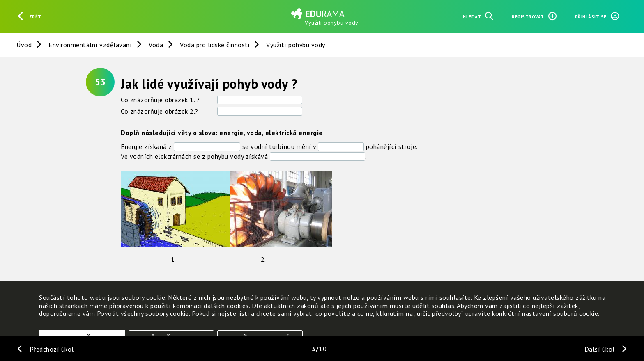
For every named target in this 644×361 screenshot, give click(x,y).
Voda (156, 45)
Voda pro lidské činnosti (215, 45)
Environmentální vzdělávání (90, 45)
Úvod (24, 45)
